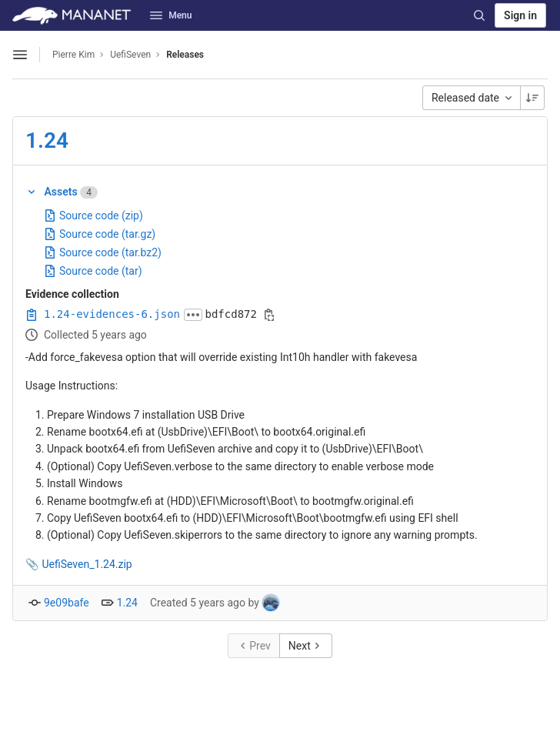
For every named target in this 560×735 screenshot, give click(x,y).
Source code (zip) (93, 215)
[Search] (479, 15)
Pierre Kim (73, 55)
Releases (185, 55)
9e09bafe (67, 603)
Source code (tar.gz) (100, 234)
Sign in (520, 15)
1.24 (47, 140)
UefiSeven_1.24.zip (87, 564)
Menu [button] (171, 15)
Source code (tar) (93, 271)
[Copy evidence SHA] (269, 315)
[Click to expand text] (193, 315)
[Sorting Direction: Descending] (532, 98)
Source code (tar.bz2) (103, 252)
